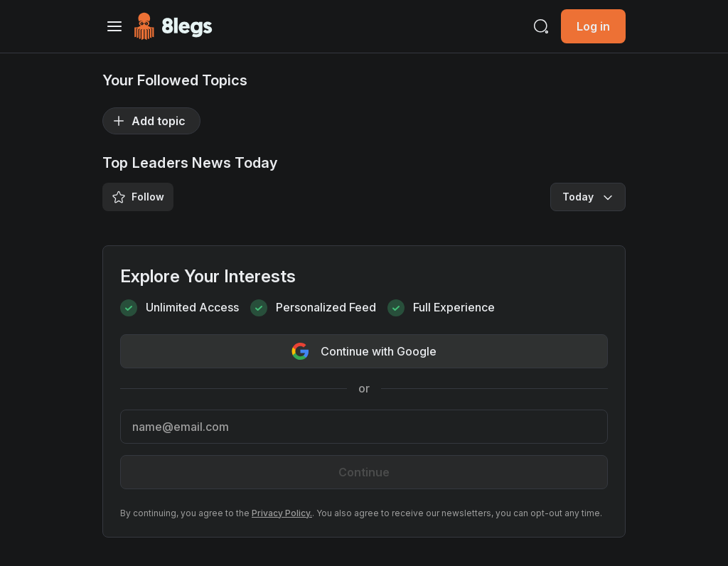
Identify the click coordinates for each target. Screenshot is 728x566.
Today (589, 197)
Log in (593, 26)
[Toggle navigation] (114, 26)
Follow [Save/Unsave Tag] (138, 197)
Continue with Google (364, 351)
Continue (364, 472)
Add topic (149, 121)
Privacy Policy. (282, 513)
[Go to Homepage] (173, 26)
